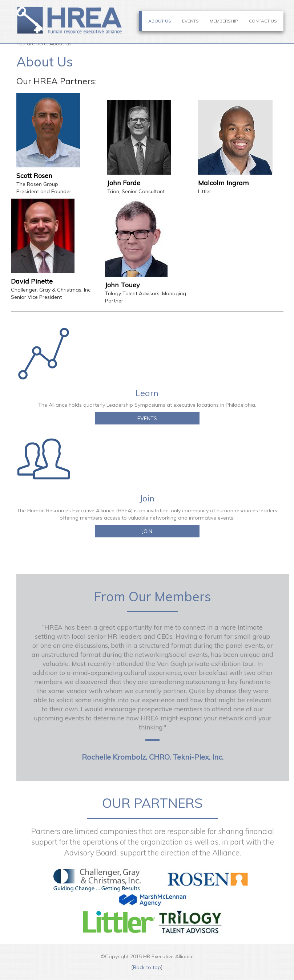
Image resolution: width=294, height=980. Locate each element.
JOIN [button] (147, 531)
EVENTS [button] (147, 418)
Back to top (147, 967)
